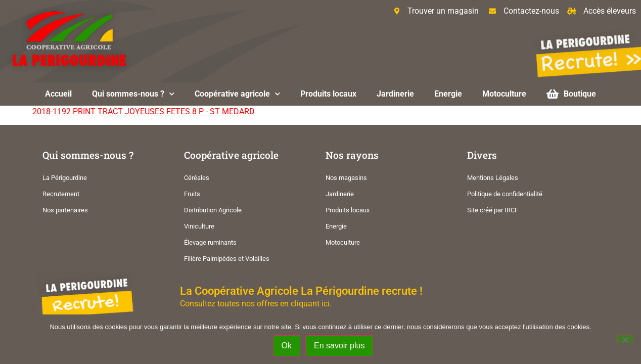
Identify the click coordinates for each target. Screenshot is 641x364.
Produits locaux (328, 94)
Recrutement (61, 194)
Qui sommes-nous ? (133, 94)
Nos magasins (346, 178)
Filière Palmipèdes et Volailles (227, 259)
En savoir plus (339, 346)
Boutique (571, 94)
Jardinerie (395, 94)
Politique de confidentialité (505, 194)
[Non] (625, 339)
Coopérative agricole (237, 94)
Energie (448, 94)
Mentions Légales (493, 178)
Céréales (197, 178)
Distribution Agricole (213, 210)
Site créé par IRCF (493, 210)
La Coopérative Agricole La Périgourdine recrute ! (301, 291)
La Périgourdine (65, 178)
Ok (287, 346)
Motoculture (504, 94)
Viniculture (199, 226)
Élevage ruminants (210, 242)
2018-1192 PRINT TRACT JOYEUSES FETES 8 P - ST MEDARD (144, 111)
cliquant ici (310, 304)
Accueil (58, 94)
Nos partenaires (65, 210)
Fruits (192, 194)
